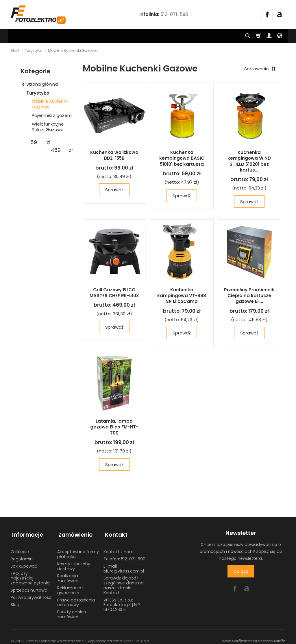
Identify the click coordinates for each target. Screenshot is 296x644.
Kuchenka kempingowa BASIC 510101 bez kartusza (182, 159)
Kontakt (115, 534)
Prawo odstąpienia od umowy (76, 600)
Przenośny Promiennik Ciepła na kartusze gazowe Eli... (249, 296)
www (233, 638)
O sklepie (20, 549)
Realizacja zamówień (68, 576)
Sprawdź (114, 191)
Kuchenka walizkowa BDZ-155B (114, 156)
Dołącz (241, 572)
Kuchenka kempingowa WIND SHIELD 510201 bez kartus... (249, 162)
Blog (15, 602)
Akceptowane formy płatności (78, 552)
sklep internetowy (264, 638)
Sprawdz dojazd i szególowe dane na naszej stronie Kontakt (124, 583)
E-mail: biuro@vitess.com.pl (124, 566)
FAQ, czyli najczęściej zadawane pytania (30, 575)
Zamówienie (74, 534)
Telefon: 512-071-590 (124, 556)
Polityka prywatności (32, 595)
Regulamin (22, 556)
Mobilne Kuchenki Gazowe (50, 104)
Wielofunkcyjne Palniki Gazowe (48, 127)
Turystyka (38, 93)
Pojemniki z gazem (52, 115)
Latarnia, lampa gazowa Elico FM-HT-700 (114, 428)
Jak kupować (24, 563)
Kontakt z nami (119, 549)
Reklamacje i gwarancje (70, 588)
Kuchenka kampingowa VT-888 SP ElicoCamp (182, 296)
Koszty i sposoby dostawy (74, 563)
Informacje (26, 534)
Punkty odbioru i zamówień (73, 612)
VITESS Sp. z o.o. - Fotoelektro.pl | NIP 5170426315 (122, 602)
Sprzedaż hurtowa (29, 588)
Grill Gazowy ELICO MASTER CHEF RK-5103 (114, 293)
